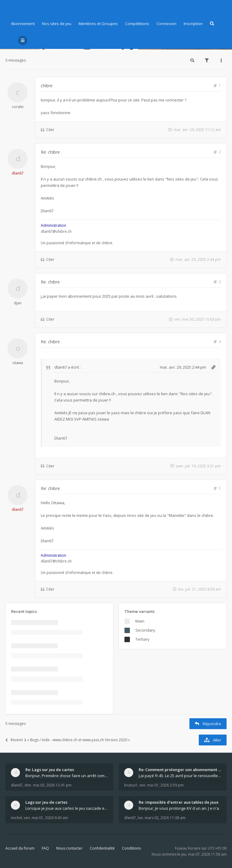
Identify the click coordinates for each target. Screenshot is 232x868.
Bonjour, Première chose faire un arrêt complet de (67, 776)
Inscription (193, 24)
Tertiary (142, 639)
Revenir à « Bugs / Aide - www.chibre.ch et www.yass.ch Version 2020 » (68, 740)
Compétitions (137, 24)
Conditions (131, 848)
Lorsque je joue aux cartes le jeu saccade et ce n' (67, 808)
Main (140, 621)
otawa (18, 363)
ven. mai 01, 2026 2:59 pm (161, 785)
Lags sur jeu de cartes (46, 802)
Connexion (166, 24)
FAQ (45, 848)
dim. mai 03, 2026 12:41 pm (48, 785)
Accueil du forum (20, 848)
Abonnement (23, 24)
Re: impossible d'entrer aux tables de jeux (179, 802)
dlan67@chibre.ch (56, 231)
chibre (47, 86)
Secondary (145, 630)
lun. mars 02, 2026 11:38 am (162, 818)
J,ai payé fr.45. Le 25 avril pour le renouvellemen (180, 776)
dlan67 (18, 173)
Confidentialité (102, 848)
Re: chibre (50, 152)
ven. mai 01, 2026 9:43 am (46, 818)
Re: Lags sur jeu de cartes (50, 770)
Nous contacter (69, 848)
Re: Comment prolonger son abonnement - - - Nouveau (180, 770)
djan (18, 303)
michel (16, 818)
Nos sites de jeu (57, 24)
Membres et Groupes (98, 24)
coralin (18, 107)
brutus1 (131, 785)
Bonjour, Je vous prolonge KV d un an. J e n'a (179, 808)
